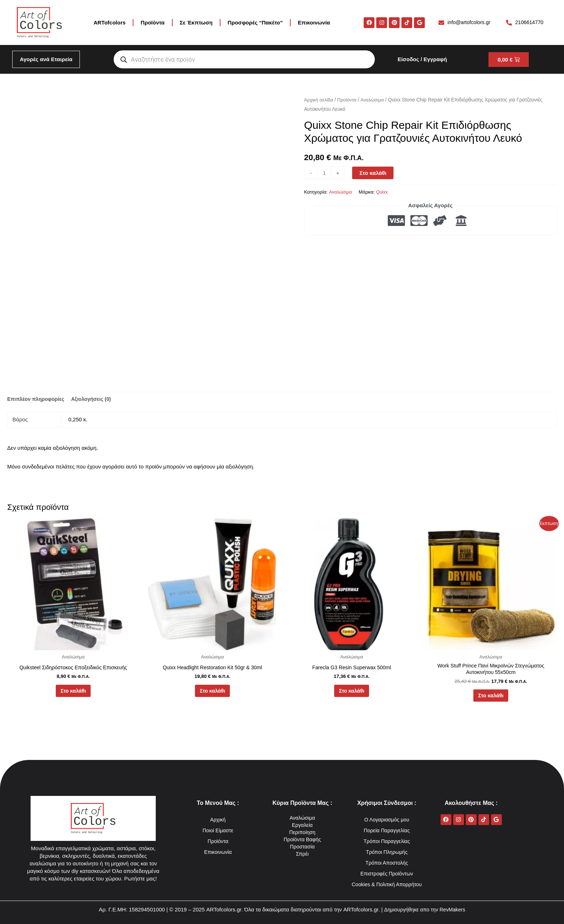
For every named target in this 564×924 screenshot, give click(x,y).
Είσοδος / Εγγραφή (422, 59)
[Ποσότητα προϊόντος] (325, 173)
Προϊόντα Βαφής (302, 828)
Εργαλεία (302, 814)
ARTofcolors (110, 22)
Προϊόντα (153, 22)
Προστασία (302, 836)
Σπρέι (302, 843)
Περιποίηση (302, 821)
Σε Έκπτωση (196, 22)
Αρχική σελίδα (319, 100)
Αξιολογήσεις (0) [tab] (96, 400)
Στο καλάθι (374, 173)
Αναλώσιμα (376, 100)
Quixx (384, 192)
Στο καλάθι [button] (73, 693)
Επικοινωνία (314, 22)
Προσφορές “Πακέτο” (255, 22)
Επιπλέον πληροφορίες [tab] (38, 400)
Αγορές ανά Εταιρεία (46, 59)
